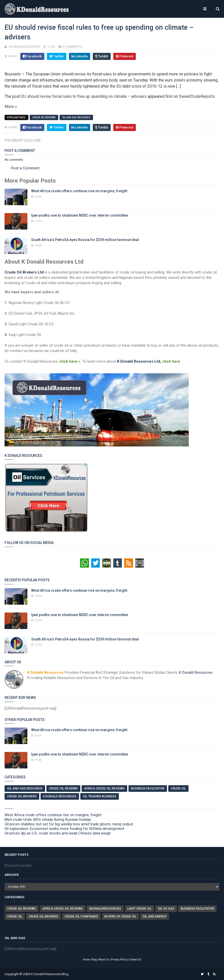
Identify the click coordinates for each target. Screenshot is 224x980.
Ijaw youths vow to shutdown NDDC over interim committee (80, 215)
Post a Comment (25, 168)
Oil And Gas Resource (76, 117)
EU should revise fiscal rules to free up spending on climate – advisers (84, 96)
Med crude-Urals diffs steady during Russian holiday (48, 820)
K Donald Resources (196, 672)
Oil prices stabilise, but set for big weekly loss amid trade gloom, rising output (69, 824)
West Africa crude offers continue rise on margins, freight (79, 191)
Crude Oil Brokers (22, 796)
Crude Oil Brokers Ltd (24, 272)
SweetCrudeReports (197, 96)
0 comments (72, 47)
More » (11, 107)
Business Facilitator (148, 789)
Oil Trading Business (100, 796)
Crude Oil (178, 789)
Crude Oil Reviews (44, 117)
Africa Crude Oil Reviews (104, 789)
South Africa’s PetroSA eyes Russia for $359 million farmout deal (85, 240)
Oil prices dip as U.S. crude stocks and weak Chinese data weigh (58, 833)
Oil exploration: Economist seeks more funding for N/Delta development (64, 829)
